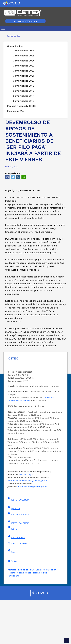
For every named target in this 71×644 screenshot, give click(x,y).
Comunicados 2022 (24, 71)
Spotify (13, 595)
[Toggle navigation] (4, 28)
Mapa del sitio (40, 617)
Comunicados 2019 (24, 86)
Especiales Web (16, 111)
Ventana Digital (27, 519)
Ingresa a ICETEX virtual (25, 21)
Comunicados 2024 (24, 61)
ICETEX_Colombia (18, 558)
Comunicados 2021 (23, 76)
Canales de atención (46, 614)
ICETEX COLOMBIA (18, 543)
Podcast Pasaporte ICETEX (22, 106)
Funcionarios (14, 620)
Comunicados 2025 (24, 56)
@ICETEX (14, 552)
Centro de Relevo (18, 587)
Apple (12, 605)
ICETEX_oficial (16, 581)
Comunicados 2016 (24, 101)
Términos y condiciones (19, 617)
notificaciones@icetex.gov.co (33, 531)
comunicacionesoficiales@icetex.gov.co (27, 525)
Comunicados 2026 (24, 51)
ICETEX (13, 572)
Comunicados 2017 (23, 96)
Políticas (12, 614)
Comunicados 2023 (24, 66)
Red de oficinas (26, 614)
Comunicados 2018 (24, 91)
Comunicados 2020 (24, 81)
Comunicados (15, 46)
